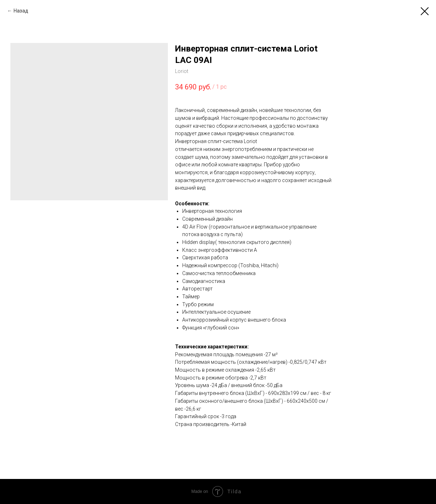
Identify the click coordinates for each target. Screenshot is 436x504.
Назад (21, 11)
